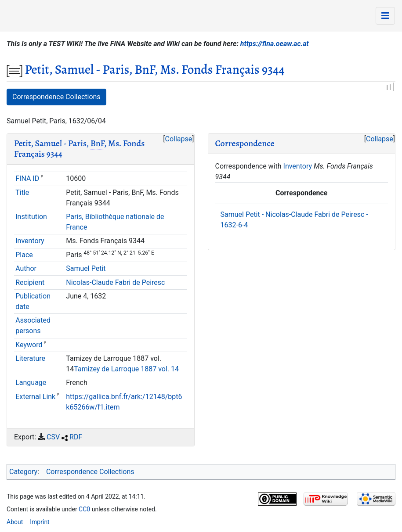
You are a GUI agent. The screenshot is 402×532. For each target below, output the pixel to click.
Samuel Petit (86, 268)
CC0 (84, 509)
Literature (30, 358)
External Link (35, 397)
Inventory (30, 241)
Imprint (40, 522)
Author (26, 268)
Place (24, 255)
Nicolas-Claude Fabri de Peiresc (115, 282)
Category (23, 472)
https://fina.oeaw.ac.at (275, 44)
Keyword (29, 345)
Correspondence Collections (56, 97)
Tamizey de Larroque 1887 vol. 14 (126, 369)
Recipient (30, 282)
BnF (97, 143)
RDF (76, 437)
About (15, 522)
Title (22, 192)
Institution (31, 217)
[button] (178, 139)
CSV (53, 437)
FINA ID (27, 178)
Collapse (179, 139)
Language (31, 383)
